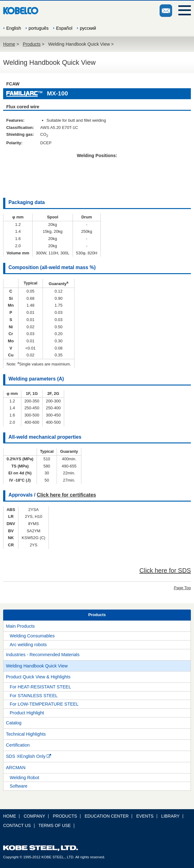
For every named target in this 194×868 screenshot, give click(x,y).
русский (88, 28)
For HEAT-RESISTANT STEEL (40, 687)
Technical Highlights (26, 734)
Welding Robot (24, 778)
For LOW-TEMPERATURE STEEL (44, 704)
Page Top (183, 588)
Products (32, 44)
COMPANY (35, 816)
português (38, 28)
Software (19, 786)
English (14, 28)
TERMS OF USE (55, 825)
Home (9, 44)
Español (64, 28)
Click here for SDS (165, 570)
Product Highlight (27, 713)
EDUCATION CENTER (107, 816)
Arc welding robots (28, 645)
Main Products (20, 626)
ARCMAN (16, 768)
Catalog (14, 723)
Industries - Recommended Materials (43, 655)
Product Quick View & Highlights (38, 677)
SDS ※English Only (28, 756)
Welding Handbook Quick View (37, 666)
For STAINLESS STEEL (34, 696)
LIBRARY (170, 816)
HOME (10, 816)
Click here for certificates (66, 495)
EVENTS (145, 816)
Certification (18, 745)
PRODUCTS (65, 816)
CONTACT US (17, 825)
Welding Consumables (32, 636)
